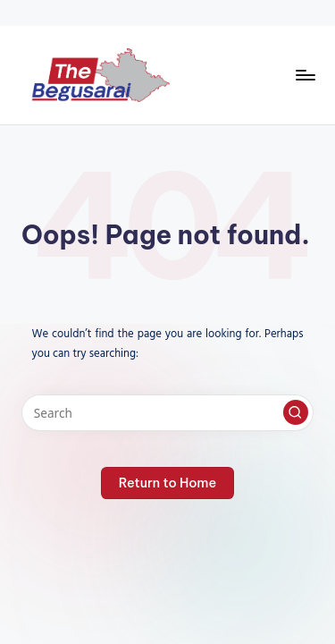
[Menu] (305, 75)
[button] (296, 412)
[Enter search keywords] (167, 413)
